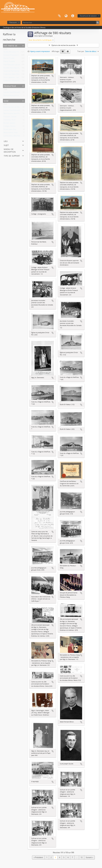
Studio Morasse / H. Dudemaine (16, 52)
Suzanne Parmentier (11, 72)
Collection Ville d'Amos (12, 75)
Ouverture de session (88, 16)
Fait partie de (10, 45)
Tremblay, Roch (10, 120)
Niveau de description (10, 150)
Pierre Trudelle (9, 62)
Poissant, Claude (10, 117)
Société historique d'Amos (14, 68)
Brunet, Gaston (9, 124)
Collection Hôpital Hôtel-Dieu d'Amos (18, 81)
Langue (66, 16)
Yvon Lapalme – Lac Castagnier (16, 78)
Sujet (6, 145)
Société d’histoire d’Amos (13, 56)
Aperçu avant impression (39, 51)
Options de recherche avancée (63, 45)
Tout (5, 49)
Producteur (10, 86)
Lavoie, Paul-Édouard (12, 93)
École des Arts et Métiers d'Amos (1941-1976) (21, 108)
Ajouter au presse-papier (53, 76)
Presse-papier (59, 16)
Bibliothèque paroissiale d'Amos (16, 96)
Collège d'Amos (9, 127)
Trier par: (81, 51)
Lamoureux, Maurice (12, 136)
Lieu (6, 141)
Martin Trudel (9, 59)
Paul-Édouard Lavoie (12, 65)
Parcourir (13, 22)
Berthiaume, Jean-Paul (12, 114)
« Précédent (38, 857)
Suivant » (89, 857)
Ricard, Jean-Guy (10, 130)
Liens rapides (73, 16)
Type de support (12, 156)
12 (82, 857)
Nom (6, 101)
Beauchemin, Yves (11, 133)
